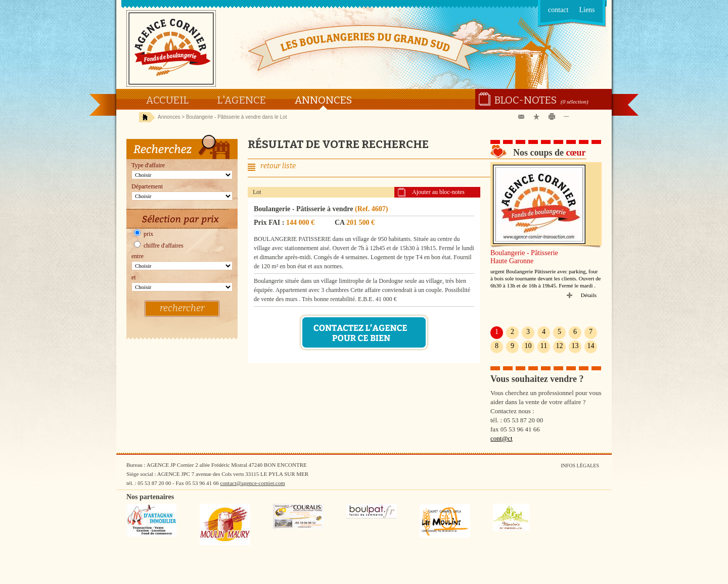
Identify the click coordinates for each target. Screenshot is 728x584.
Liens (587, 10)
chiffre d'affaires (159, 246)
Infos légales (580, 466)
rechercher (182, 308)
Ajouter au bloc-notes (438, 192)
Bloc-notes (526, 100)
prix (144, 234)
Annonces (323, 100)
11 (544, 346)
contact (558, 10)
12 (560, 346)
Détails (589, 295)
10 (528, 346)
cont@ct (502, 438)
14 (591, 346)
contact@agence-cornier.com (252, 483)
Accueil (167, 100)
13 (575, 346)
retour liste (278, 166)
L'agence (241, 100)
